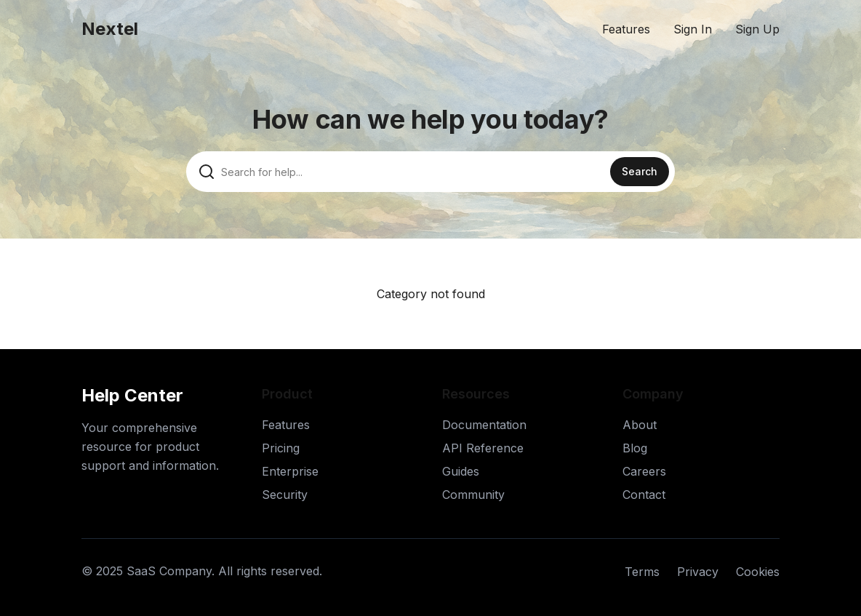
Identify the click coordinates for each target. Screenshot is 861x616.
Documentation (484, 425)
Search (640, 171)
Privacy (698, 572)
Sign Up (757, 29)
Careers (644, 471)
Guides (461, 471)
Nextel (110, 29)
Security (285, 495)
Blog (635, 448)
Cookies (758, 572)
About (640, 425)
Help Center (132, 395)
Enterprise (290, 471)
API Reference (483, 448)
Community (473, 495)
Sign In (693, 29)
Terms (642, 572)
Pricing (281, 448)
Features (626, 29)
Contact (644, 495)
